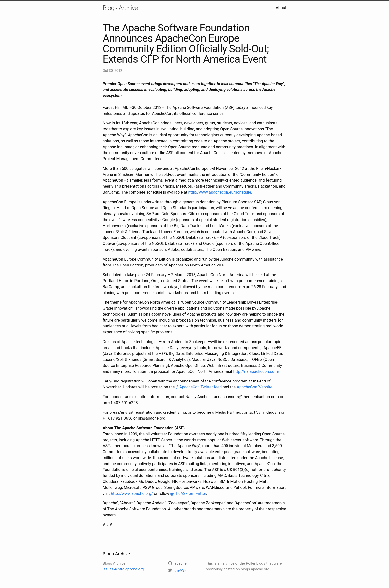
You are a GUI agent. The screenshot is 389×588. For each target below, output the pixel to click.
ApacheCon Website (254, 387)
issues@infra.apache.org (123, 569)
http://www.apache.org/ (132, 493)
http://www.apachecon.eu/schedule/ (220, 192)
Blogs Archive (120, 8)
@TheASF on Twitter (188, 493)
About (281, 8)
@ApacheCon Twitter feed (199, 387)
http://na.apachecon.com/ (257, 371)
